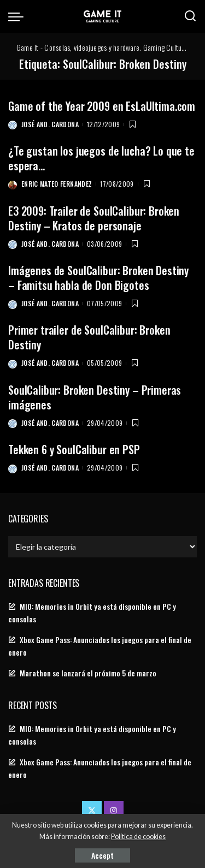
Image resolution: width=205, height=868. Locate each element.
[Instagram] (114, 811)
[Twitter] (92, 811)
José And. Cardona (50, 124)
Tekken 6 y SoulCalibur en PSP (74, 449)
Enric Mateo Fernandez (57, 184)
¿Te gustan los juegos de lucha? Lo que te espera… (101, 158)
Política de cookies (138, 837)
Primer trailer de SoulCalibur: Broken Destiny (89, 337)
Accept (102, 855)
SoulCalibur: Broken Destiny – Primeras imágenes (95, 397)
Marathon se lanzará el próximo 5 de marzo (88, 673)
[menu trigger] (19, 16)
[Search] (190, 16)
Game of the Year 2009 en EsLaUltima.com (102, 106)
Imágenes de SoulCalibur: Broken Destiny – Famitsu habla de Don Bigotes (98, 278)
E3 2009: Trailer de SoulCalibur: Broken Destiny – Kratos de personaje (94, 218)
